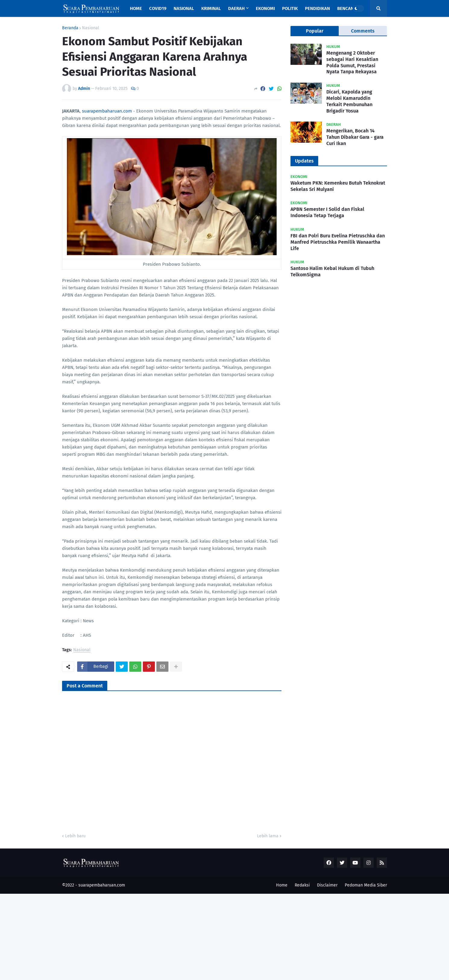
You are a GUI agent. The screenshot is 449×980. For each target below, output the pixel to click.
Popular (315, 31)
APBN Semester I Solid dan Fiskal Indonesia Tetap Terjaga (327, 212)
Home (282, 885)
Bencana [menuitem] (347, 8)
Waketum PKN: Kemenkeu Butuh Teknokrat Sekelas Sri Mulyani (338, 186)
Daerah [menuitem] (236, 8)
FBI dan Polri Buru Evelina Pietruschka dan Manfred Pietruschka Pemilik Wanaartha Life (338, 242)
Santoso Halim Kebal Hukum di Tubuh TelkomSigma (332, 271)
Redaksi (302, 885)
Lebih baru (75, 836)
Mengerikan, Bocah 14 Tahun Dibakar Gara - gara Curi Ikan (355, 137)
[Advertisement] (181, 936)
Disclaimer (327, 885)
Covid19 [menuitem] (158, 8)
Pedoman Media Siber (366, 885)
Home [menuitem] (136, 8)
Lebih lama (268, 836)
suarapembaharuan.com (107, 111)
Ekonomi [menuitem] (265, 8)
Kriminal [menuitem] (211, 8)
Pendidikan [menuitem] (317, 8)
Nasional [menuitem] (184, 8)
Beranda (70, 28)
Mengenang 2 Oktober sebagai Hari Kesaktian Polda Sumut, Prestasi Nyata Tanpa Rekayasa (352, 62)
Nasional (91, 28)
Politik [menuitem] (290, 8)
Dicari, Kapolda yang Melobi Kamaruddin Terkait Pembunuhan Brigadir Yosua (349, 101)
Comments (363, 31)
